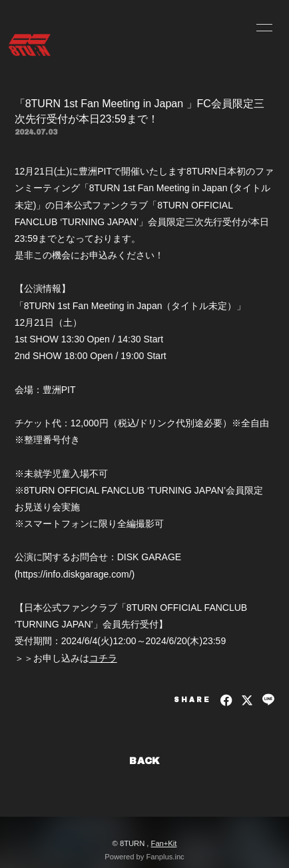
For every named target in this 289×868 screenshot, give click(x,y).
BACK (144, 761)
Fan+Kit (164, 843)
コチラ (103, 658)
